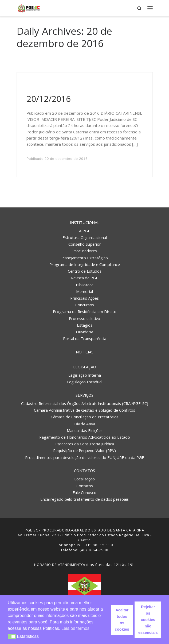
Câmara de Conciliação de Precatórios (85, 417)
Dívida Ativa (85, 424)
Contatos (84, 471)
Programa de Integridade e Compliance (85, 264)
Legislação (85, 367)
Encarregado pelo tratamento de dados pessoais (84, 499)
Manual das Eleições (85, 430)
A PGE (85, 231)
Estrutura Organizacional (85, 237)
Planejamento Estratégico (85, 258)
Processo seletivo (84, 318)
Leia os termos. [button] (76, 628)
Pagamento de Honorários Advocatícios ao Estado (85, 437)
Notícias (85, 352)
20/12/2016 (49, 99)
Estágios (85, 325)
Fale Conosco (84, 492)
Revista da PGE (85, 278)
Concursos (85, 305)
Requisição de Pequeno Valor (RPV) (84, 450)
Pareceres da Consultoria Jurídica (85, 444)
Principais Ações (84, 298)
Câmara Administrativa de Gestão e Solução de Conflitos (84, 410)
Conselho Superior (85, 244)
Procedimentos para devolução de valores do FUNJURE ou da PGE (85, 457)
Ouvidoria (85, 332)
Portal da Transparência (85, 338)
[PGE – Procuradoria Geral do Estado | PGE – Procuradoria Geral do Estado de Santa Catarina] (29, 8)
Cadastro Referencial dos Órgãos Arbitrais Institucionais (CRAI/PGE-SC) (85, 403)
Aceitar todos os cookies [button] (122, 620)
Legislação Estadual (85, 382)
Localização (84, 479)
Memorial (84, 291)
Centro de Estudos (85, 271)
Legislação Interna (85, 375)
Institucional (85, 222)
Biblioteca (85, 285)
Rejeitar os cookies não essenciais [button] (148, 620)
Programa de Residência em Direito (85, 311)
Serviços (84, 395)
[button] (12, 637)
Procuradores (85, 251)
